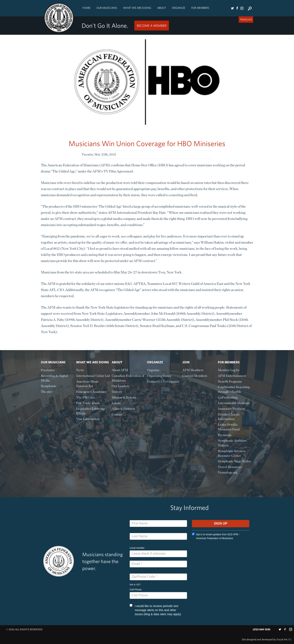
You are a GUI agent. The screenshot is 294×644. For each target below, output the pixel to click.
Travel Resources (230, 467)
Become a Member (152, 26)
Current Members (195, 376)
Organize (179, 8)
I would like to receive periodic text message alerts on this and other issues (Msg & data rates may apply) (155, 610)
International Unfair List (93, 376)
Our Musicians (107, 8)
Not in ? (135, 585)
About (162, 8)
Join (186, 362)
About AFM (120, 370)
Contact (117, 414)
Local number (137, 548)
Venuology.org (228, 472)
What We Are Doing (137, 8)
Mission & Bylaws (124, 397)
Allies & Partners (123, 409)
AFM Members (193, 370)
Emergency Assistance (91, 392)
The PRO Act (85, 397)
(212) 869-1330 (262, 629)
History (117, 392)
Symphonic (49, 386)
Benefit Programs (230, 381)
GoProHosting (228, 397)
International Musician (234, 403)
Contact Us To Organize (163, 381)
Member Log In (229, 370)
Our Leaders (120, 386)
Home (86, 8)
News (80, 370)
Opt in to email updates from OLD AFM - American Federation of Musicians (216, 536)
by (264, 639)
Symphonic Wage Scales (234, 461)
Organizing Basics (159, 376)
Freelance (48, 370)
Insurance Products (231, 409)
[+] (289, 639)
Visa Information (88, 419)
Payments (225, 435)
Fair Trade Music (88, 403)
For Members (200, 8)
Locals (116, 403)
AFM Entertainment (232, 376)
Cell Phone (136, 590)
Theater (46, 392)
